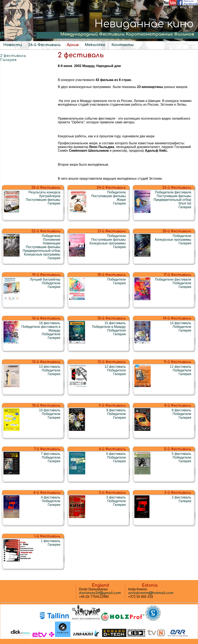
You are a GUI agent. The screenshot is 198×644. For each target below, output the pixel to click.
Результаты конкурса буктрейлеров (44, 194)
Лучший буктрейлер (45, 279)
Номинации (52, 243)
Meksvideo (95, 45)
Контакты (123, 45)
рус (175, 7)
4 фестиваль (51, 497)
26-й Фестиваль (44, 45)
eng (183, 7)
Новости (13, 45)
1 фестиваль (51, 541)
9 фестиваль (116, 410)
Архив (73, 45)
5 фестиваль (181, 454)
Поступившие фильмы (43, 200)
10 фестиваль (50, 410)
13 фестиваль (50, 367)
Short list (185, 203)
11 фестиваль (181, 367)
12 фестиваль (115, 367)
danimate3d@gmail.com (100, 593)
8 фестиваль (181, 410)
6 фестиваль (116, 454)
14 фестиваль (181, 323)
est (191, 7)
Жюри (121, 200)
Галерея (8, 60)
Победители (116, 192)
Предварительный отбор (172, 200)
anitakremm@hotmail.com (151, 593)
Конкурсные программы (42, 254)
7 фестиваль (51, 454)
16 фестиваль (50, 323)
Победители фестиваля (173, 192)
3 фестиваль (116, 497)
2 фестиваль (13, 56)
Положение (52, 240)
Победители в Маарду (109, 327)
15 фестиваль (115, 323)
